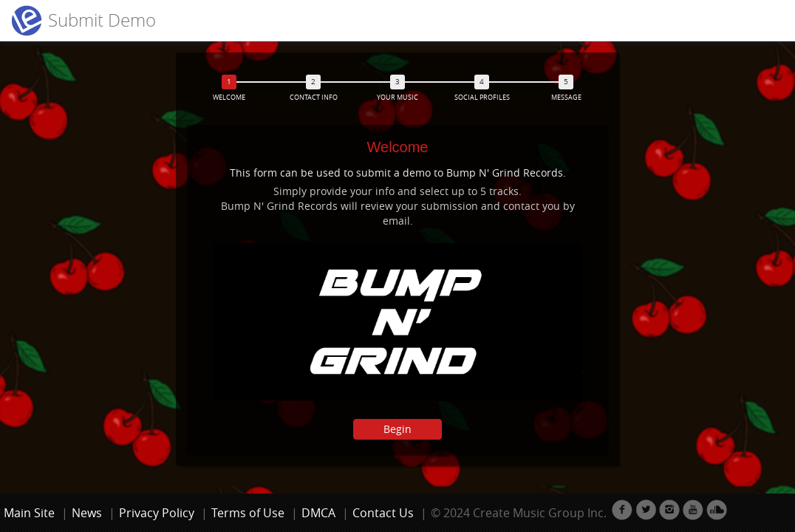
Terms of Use (248, 513)
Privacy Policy (157, 513)
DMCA (318, 513)
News (87, 513)
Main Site (29, 513)
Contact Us (383, 513)
